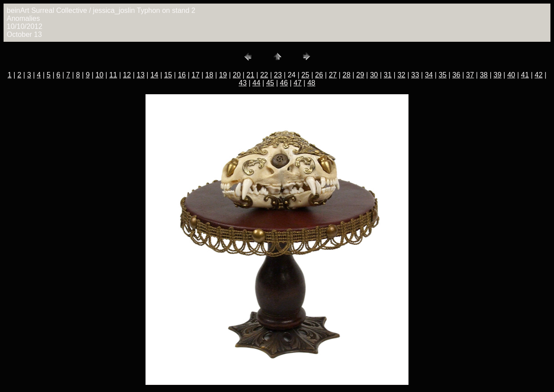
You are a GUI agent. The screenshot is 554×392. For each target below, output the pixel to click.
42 (539, 75)
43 (243, 83)
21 (251, 75)
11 (113, 75)
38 (484, 75)
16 (182, 75)
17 (195, 75)
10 (100, 75)
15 (168, 75)
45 (270, 83)
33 (415, 75)
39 (497, 75)
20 (237, 75)
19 (223, 75)
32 (401, 75)
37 (470, 75)
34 (429, 75)
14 (154, 75)
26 (319, 75)
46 (284, 83)
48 (311, 83)
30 (374, 75)
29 (360, 75)
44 (256, 83)
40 (511, 75)
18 (209, 75)
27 (333, 75)
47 (298, 83)
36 (457, 75)
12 (127, 75)
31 (388, 75)
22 (264, 75)
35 (443, 75)
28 (347, 75)
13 (141, 75)
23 (278, 75)
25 (305, 75)
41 (525, 75)
